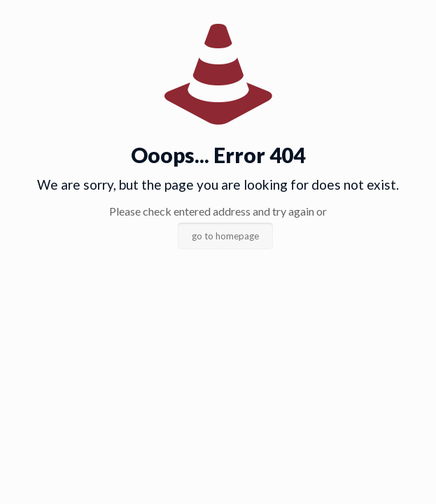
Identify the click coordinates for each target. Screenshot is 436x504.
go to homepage (225, 236)
